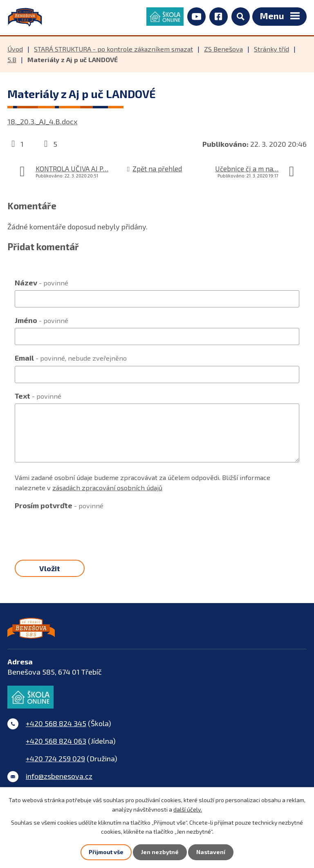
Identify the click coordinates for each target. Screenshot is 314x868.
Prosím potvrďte (59, 507)
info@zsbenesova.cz (59, 779)
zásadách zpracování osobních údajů (107, 489)
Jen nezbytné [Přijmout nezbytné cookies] (160, 852)
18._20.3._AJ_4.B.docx (42, 123)
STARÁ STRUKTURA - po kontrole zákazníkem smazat (113, 50)
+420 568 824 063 (56, 744)
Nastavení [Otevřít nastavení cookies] (211, 852)
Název (41, 284)
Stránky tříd (271, 50)
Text (38, 397)
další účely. (188, 809)
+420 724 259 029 (55, 761)
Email (71, 359)
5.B (12, 61)
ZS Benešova (223, 50)
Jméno (41, 322)
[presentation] (77, 531)
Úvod (15, 50)
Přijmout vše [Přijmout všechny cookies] (106, 852)
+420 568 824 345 (56, 726)
